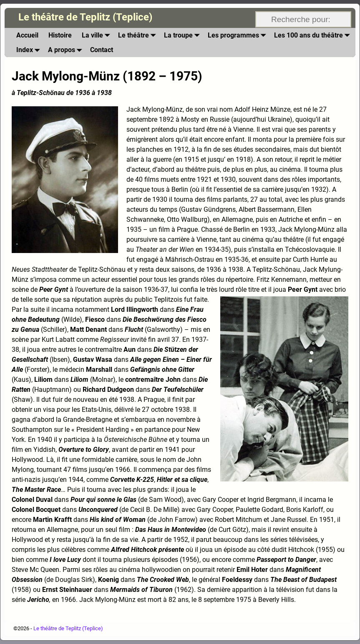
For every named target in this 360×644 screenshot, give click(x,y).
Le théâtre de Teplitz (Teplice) (85, 17)
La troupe (183, 35)
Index (30, 50)
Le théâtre (138, 35)
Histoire (60, 35)
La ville (97, 35)
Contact (102, 50)
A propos (67, 50)
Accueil (27, 35)
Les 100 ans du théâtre (313, 35)
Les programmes (238, 35)
